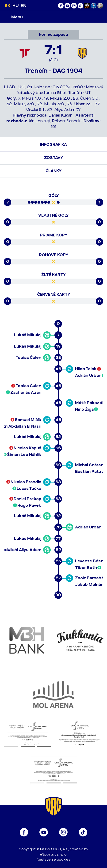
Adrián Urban (88, 375)
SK (8, 6)
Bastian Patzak (91, 472)
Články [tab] (53, 171)
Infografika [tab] (53, 144)
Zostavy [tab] (54, 158)
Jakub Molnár (89, 585)
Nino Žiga (84, 409)
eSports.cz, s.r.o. (54, 854)
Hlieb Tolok (86, 369)
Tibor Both (86, 568)
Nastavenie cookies (54, 860)
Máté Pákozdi (89, 403)
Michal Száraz (89, 465)
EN (24, 6)
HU (16, 6)
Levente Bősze (90, 561)
